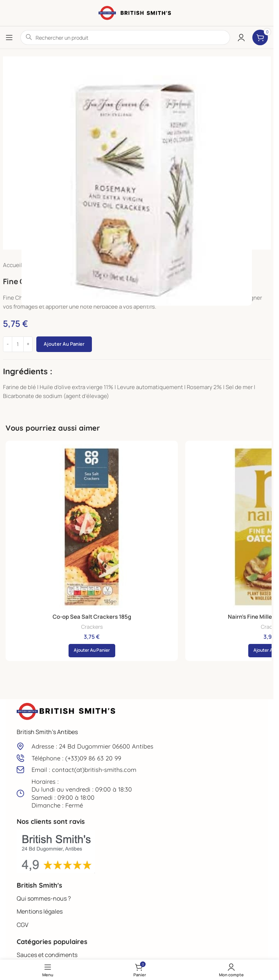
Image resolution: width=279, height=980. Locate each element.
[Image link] (67, 711)
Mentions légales (40, 911)
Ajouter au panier (64, 344)
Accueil (13, 265)
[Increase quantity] (28, 344)
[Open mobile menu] (9, 37)
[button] (92, 651)
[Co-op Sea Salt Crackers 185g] (92, 527)
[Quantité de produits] (18, 344)
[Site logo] (137, 12)
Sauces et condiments (47, 955)
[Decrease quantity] (8, 344)
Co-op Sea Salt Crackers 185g (92, 617)
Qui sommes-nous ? (44, 898)
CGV (23, 925)
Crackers (92, 627)
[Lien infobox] (137, 746)
